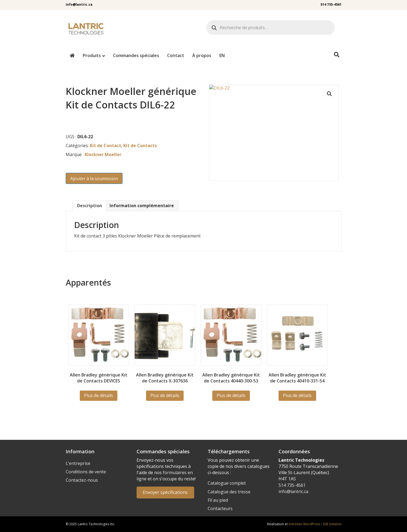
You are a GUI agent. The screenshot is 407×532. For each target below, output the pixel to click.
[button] (329, 94)
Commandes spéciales (136, 55)
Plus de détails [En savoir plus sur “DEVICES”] (99, 395)
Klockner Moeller (103, 154)
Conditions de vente (86, 472)
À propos (202, 55)
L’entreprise (78, 463)
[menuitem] (222, 55)
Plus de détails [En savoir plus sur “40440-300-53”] (231, 395)
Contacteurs (220, 508)
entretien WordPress (304, 524)
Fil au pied (218, 500)
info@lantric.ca (79, 4)
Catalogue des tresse (229, 492)
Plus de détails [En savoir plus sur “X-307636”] (165, 395)
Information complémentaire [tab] (142, 206)
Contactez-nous (82, 480)
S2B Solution (332, 524)
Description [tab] (90, 206)
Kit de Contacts (140, 146)
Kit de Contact (105, 146)
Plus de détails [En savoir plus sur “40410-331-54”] (297, 395)
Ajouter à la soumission (94, 179)
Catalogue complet (227, 483)
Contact (176, 55)
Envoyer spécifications (165, 492)
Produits (92, 55)
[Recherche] (337, 55)
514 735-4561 (331, 4)
